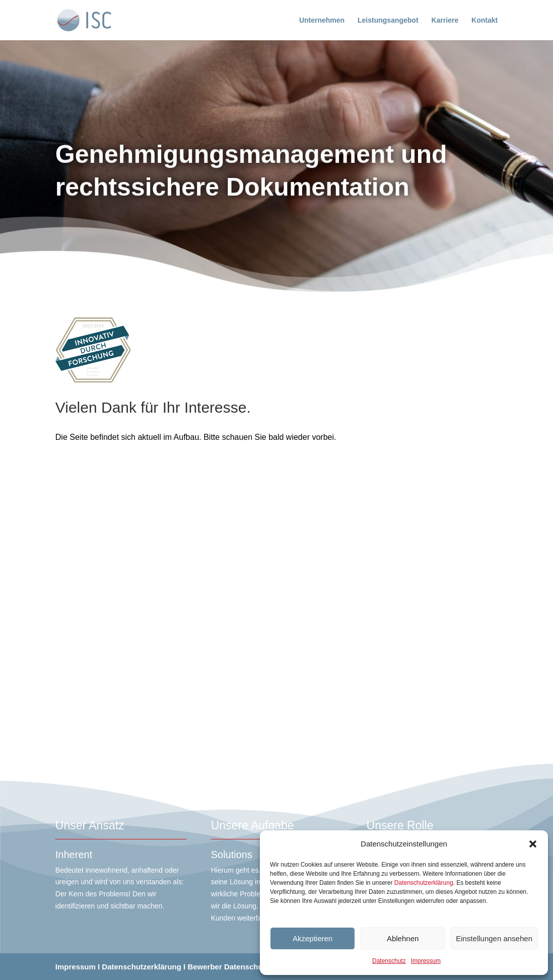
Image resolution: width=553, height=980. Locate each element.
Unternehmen (322, 20)
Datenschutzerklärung (424, 883)
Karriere (445, 20)
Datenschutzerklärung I (144, 967)
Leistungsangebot (388, 20)
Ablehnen (403, 938)
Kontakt (485, 20)
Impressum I (78, 967)
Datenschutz (389, 961)
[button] (533, 844)
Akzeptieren (313, 938)
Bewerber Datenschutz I (230, 967)
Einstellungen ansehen (494, 938)
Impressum (426, 961)
